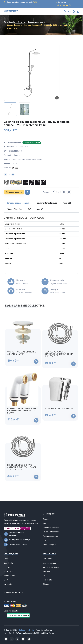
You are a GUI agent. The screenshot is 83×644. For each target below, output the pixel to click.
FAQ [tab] (29, 209)
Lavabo (7, 559)
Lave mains (8, 584)
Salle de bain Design (27, 630)
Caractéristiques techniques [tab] (19, 203)
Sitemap (46, 584)
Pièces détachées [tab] (14, 209)
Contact (46, 519)
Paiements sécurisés (51, 528)
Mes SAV (46, 571)
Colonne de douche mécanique (31, 22)
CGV (44, 540)
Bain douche (8, 563)
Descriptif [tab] (67, 203)
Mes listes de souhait (51, 567)
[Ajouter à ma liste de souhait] (27, 192)
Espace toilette (10, 576)
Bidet (6, 580)
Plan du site (47, 580)
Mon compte (48, 559)
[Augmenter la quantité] (13, 175)
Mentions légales (49, 545)
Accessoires (9, 571)
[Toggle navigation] (78, 12)
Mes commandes (49, 563)
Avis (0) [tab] (40, 209)
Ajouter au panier (14, 192)
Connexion (61, 2)
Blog (45, 523)
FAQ (44, 576)
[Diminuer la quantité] (6, 175)
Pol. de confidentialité (51, 532)
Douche (12, 22)
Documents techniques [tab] (47, 203)
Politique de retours (50, 536)
